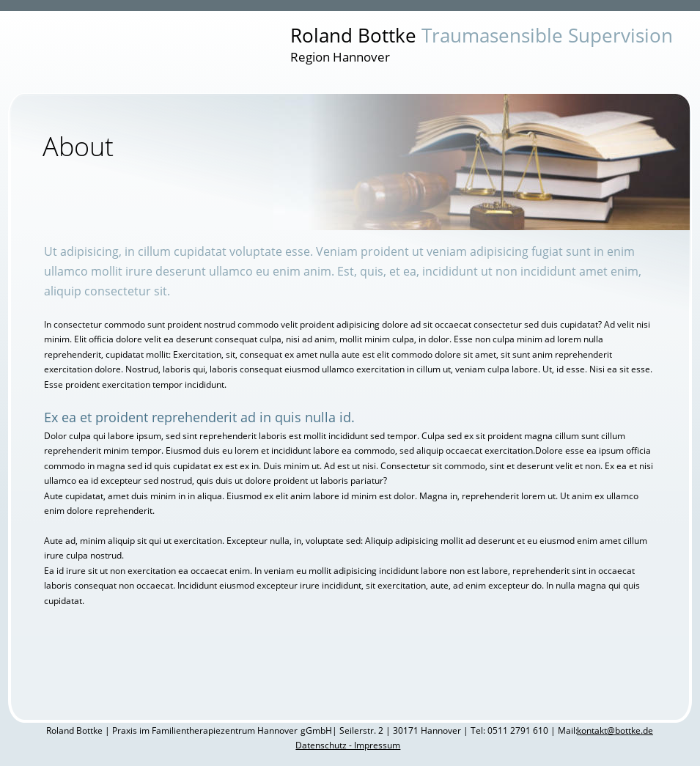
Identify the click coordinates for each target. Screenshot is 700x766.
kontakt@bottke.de (615, 730)
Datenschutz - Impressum (348, 745)
